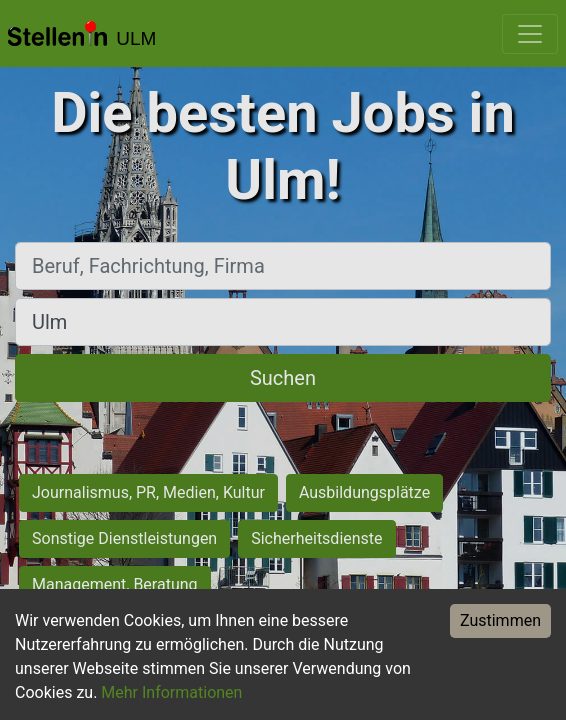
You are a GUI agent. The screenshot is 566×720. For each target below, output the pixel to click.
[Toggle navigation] (530, 34)
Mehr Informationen (171, 692)
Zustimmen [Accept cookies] (500, 620)
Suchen (283, 378)
